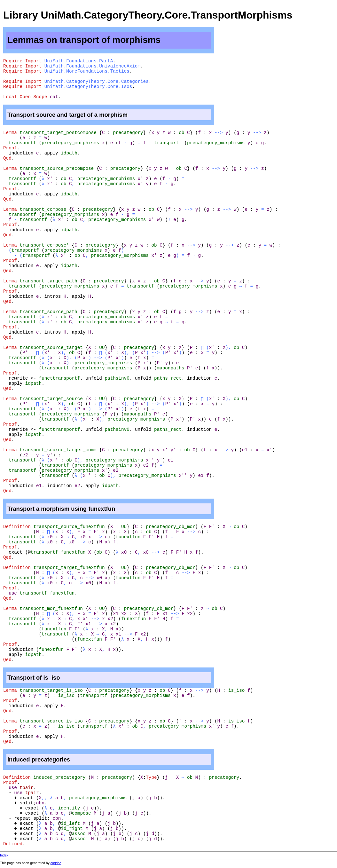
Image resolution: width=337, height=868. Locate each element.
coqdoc (56, 863)
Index (4, 855)
